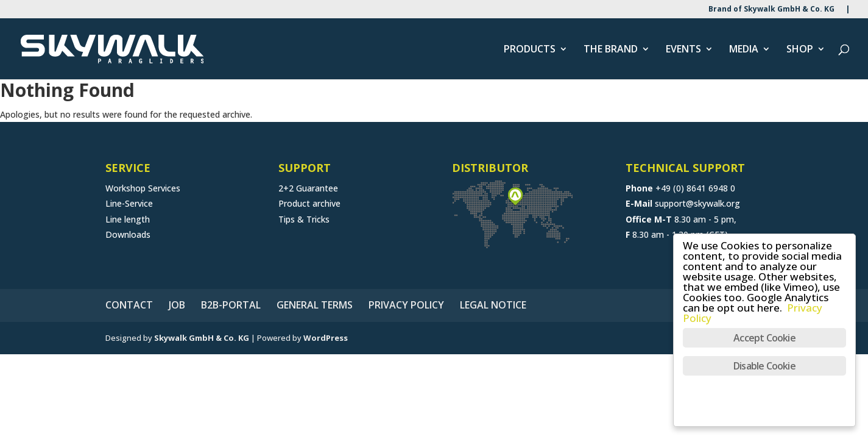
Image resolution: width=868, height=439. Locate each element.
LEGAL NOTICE (493, 305)
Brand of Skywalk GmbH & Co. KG (771, 10)
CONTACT (129, 305)
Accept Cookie (764, 338)
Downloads (128, 234)
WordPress (326, 338)
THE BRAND (611, 50)
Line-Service (129, 203)
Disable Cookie (764, 366)
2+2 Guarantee (308, 188)
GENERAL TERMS (315, 305)
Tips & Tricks (304, 219)
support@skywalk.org (697, 203)
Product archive (309, 203)
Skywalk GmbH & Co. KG (202, 338)
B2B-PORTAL (231, 305)
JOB (177, 305)
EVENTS (683, 50)
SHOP (800, 50)
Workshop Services (143, 188)
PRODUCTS (530, 50)
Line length (128, 219)
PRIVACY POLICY (406, 305)
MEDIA (744, 50)
